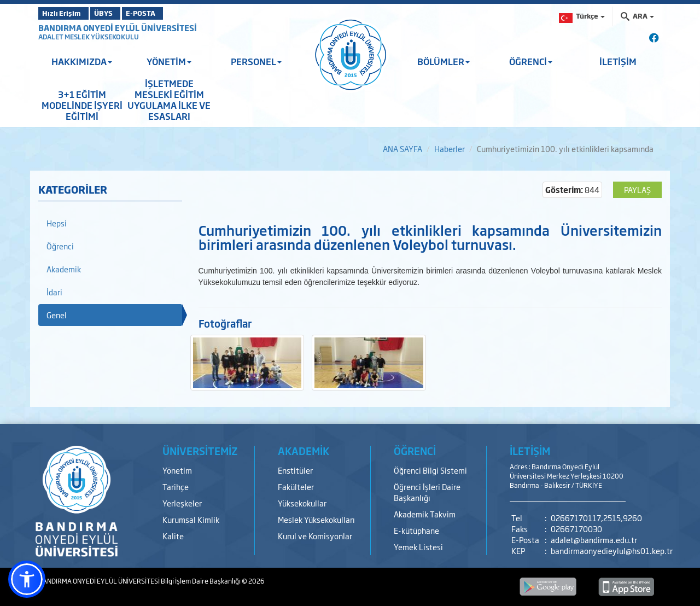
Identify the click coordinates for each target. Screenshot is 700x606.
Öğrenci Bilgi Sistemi (430, 470)
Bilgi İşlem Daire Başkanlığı (201, 581)
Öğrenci (60, 246)
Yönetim (177, 470)
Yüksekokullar (302, 503)
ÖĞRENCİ (531, 61)
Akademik (64, 269)
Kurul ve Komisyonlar (315, 536)
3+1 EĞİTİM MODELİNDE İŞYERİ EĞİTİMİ (82, 105)
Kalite (173, 536)
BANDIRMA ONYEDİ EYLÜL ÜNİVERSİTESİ (118, 28)
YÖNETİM (169, 61)
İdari (54, 292)
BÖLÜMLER (444, 61)
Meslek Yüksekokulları (316, 519)
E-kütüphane (416, 530)
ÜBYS (119, 13)
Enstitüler (295, 470)
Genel (57, 315)
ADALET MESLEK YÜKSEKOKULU (89, 37)
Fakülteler (296, 486)
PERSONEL (256, 61)
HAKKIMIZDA (82, 61)
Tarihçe (176, 486)
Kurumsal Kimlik (191, 519)
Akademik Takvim (425, 514)
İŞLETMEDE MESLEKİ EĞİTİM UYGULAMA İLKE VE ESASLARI (169, 100)
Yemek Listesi (418, 547)
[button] (27, 579)
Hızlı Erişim (65, 13)
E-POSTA (170, 13)
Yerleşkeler (182, 503)
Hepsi (57, 223)
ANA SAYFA (402, 148)
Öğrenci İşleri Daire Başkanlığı (427, 492)
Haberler (450, 148)
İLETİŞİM (618, 61)
